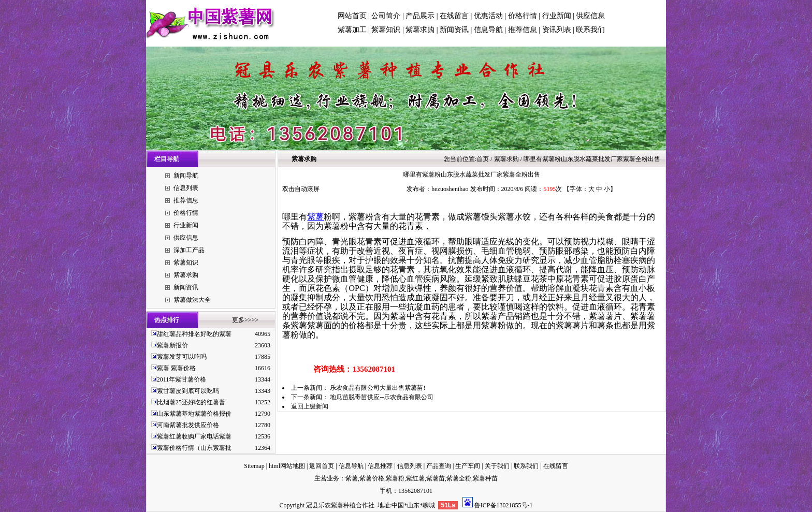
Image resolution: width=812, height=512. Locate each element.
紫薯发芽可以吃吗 (182, 357)
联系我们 (590, 30)
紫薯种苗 (485, 478)
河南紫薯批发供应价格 (188, 425)
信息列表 (186, 188)
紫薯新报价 (172, 345)
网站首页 (352, 16)
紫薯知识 (386, 30)
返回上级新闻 (310, 406)
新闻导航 (186, 175)
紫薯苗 (436, 478)
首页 (483, 159)
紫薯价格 (372, 478)
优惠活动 (488, 16)
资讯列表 (557, 30)
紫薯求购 (420, 30)
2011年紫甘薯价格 (182, 379)
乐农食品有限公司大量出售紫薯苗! (378, 388)
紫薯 (315, 217)
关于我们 (497, 466)
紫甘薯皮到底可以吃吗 (188, 391)
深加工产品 (189, 250)
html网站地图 (287, 466)
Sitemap (254, 466)
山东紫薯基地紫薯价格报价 (194, 414)
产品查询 (439, 466)
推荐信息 (523, 30)
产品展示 (420, 16)
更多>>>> (245, 320)
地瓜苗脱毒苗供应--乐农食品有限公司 (382, 397)
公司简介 (386, 16)
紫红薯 (415, 478)
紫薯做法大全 (192, 300)
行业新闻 (557, 16)
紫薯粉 (395, 478)
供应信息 (590, 16)
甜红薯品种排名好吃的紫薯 (194, 334)
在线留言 (454, 16)
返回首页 (322, 466)
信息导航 (488, 30)
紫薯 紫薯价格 (176, 368)
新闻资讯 (454, 30)
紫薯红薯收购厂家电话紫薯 (194, 436)
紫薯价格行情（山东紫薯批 (194, 448)
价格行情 (523, 16)
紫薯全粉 (459, 478)
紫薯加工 (352, 30)
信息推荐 (380, 466)
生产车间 (468, 466)
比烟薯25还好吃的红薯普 (191, 402)
